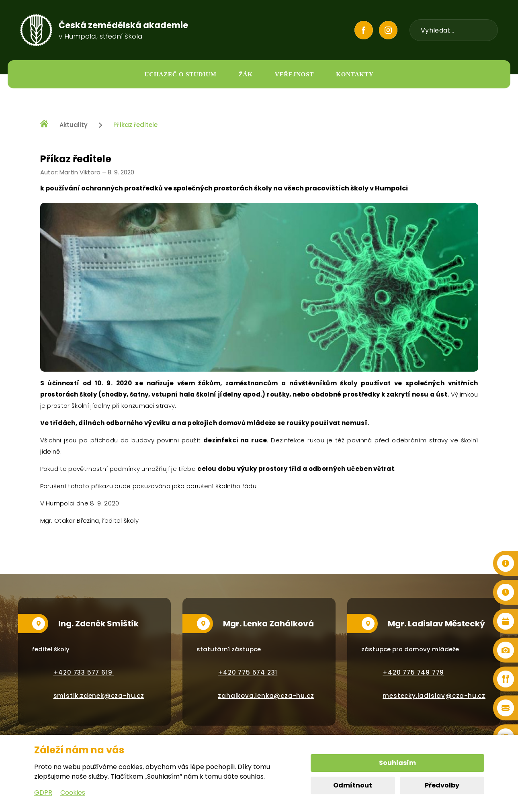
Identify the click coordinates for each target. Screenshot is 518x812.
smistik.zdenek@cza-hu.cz (99, 696)
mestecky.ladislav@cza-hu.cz (434, 696)
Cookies (73, 793)
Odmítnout (353, 785)
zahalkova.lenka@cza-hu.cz (266, 696)
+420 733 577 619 (84, 672)
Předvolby (442, 785)
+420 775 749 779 (413, 672)
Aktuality (74, 125)
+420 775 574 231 (248, 672)
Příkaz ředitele (135, 125)
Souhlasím (397, 763)
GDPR (43, 793)
